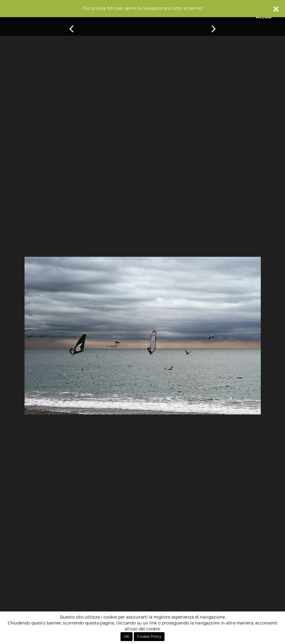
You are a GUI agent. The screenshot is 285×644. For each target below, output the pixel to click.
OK (127, 637)
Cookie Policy (149, 637)
